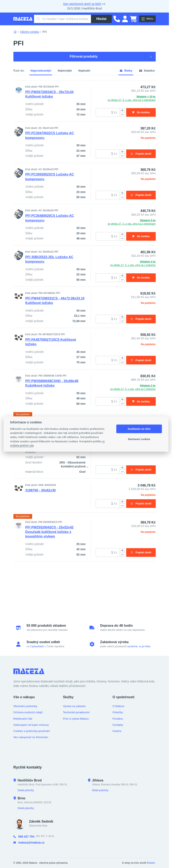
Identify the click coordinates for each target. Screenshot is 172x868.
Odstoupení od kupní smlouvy (31, 725)
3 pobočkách (37, 646)
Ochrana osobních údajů (28, 712)
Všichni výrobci (29, 32)
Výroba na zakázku (74, 706)
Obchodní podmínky (25, 706)
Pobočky (118, 712)
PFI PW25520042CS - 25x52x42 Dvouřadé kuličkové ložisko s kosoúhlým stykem (49, 572)
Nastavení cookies (139, 439)
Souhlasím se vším (139, 429)
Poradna (118, 719)
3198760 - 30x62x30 (41, 526)
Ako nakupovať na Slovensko (31, 737)
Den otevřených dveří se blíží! (82, 4)
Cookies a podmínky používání (32, 731)
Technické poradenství (76, 712)
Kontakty (118, 725)
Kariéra (117, 731)
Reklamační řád (23, 719)
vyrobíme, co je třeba (139, 646)
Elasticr (151, 863)
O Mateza (118, 706)
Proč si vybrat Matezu (76, 719)
